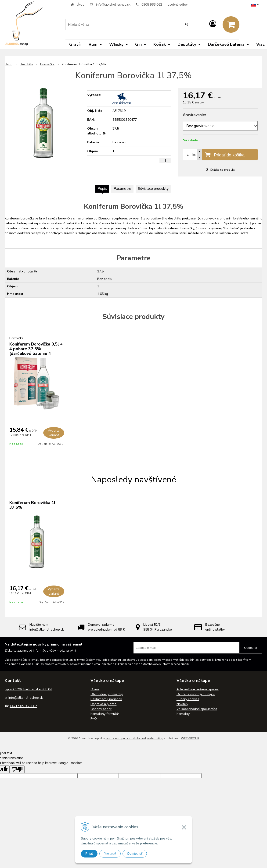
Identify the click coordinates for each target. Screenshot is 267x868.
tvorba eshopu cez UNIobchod (126, 738)
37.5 (100, 271)
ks (194, 155)
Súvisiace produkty (153, 189)
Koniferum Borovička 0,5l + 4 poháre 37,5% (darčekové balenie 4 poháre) (36, 351)
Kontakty (183, 714)
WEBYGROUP (190, 738)
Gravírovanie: (194, 115)
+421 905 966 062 (23, 706)
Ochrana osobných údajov (196, 694)
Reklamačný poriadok (106, 699)
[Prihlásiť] (213, 24)
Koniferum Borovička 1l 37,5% (32, 505)
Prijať (89, 854)
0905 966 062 (152, 5)
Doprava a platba (103, 704)
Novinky (182, 704)
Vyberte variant (54, 433)
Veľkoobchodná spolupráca (197, 709)
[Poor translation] (17, 769)
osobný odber (178, 5)
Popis (102, 189)
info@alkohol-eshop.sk (113, 5)
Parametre (122, 189)
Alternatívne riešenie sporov (198, 689)
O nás (95, 689)
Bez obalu (105, 279)
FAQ (94, 719)
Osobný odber (101, 709)
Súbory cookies (188, 699)
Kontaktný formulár (105, 714)
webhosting (155, 738)
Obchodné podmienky (107, 694)
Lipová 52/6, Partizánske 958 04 (28, 689)
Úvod (81, 5)
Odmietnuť (135, 854)
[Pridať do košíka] (220, 155)
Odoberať (251, 648)
